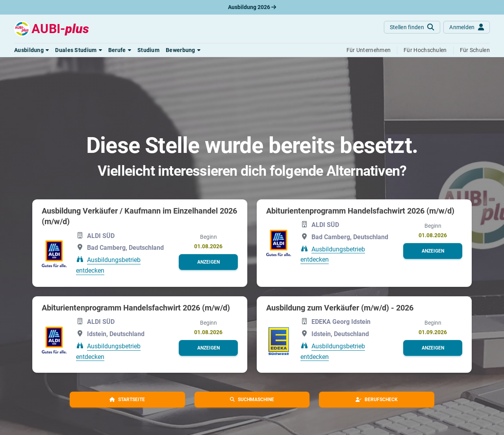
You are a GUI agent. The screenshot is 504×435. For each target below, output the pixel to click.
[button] (31, 50)
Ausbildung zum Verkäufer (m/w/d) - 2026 (340, 308)
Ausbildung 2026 (252, 7)
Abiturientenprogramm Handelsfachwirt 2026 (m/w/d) (360, 211)
